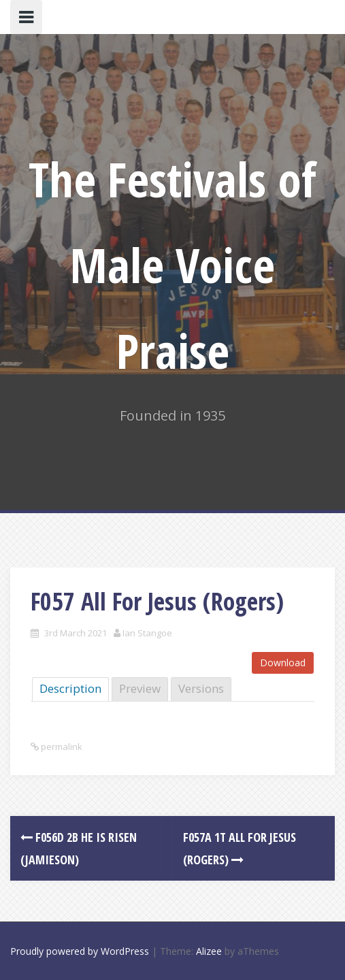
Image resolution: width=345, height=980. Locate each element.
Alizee (209, 951)
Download (283, 663)
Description (70, 688)
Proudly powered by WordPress (80, 951)
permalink (61, 747)
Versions (201, 688)
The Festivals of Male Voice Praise (172, 265)
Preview (140, 688)
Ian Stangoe (147, 633)
